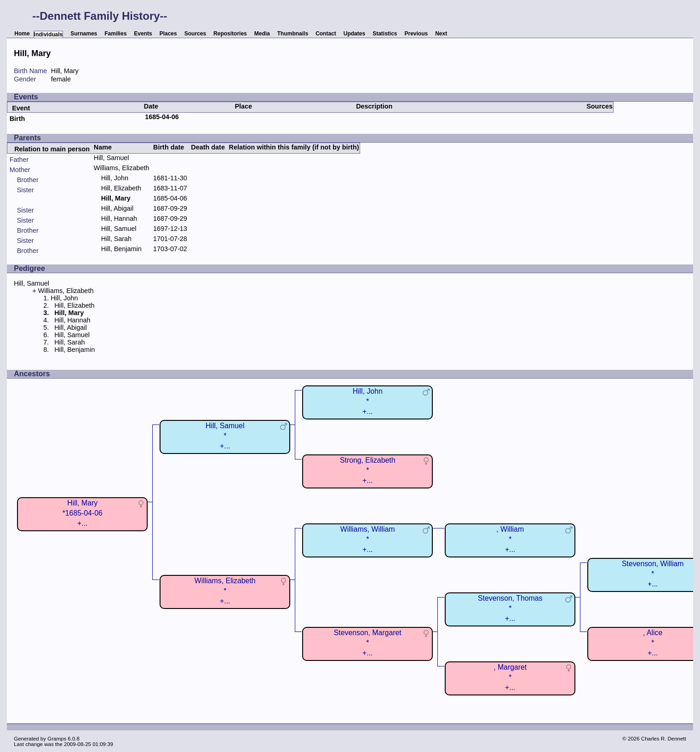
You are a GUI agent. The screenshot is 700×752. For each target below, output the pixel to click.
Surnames (84, 34)
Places (168, 34)
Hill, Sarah (116, 239)
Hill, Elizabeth (121, 188)
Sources (195, 34)
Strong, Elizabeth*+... (368, 470)
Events (143, 34)
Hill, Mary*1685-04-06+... (83, 513)
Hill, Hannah (119, 218)
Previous (416, 34)
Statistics (385, 34)
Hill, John (115, 178)
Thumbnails (293, 34)
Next (441, 34)
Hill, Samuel (112, 158)
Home (22, 34)
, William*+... (510, 539)
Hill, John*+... (368, 401)
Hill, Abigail (117, 208)
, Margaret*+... (510, 677)
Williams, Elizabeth (122, 168)
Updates (354, 34)
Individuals (49, 34)
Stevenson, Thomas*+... (510, 608)
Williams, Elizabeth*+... (225, 591)
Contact (326, 34)
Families (115, 34)
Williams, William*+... (368, 539)
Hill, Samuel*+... (225, 436)
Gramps (57, 739)
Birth (17, 119)
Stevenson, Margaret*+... (368, 643)
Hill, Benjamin (121, 249)
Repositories (230, 34)
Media (262, 34)
